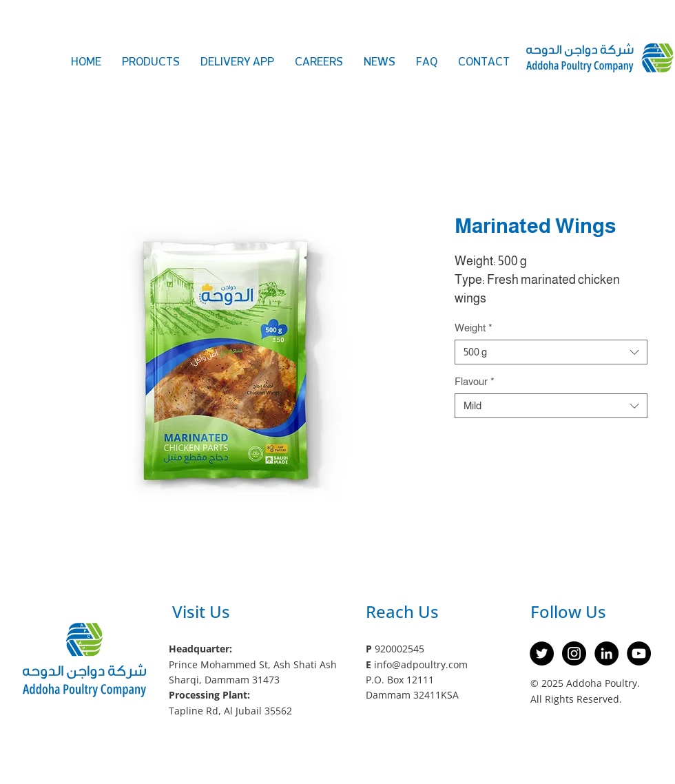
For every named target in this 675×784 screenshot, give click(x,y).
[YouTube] (639, 653)
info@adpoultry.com (421, 664)
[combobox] (551, 352)
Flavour (475, 381)
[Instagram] (574, 653)
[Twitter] (542, 653)
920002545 (399, 649)
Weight (474, 328)
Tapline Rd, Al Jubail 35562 (230, 711)
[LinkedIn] (606, 653)
